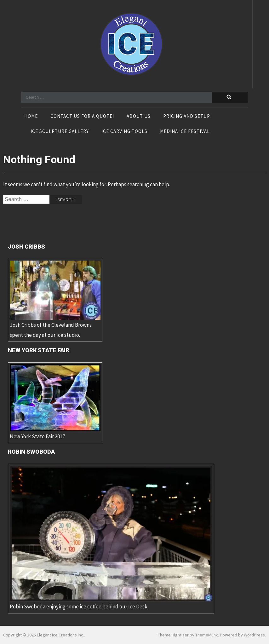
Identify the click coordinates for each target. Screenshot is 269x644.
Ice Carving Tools (124, 132)
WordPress (254, 635)
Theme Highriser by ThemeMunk (188, 635)
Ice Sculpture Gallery (60, 132)
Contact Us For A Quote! (82, 117)
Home (31, 117)
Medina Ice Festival (185, 132)
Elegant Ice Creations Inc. (60, 635)
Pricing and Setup (187, 117)
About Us (139, 117)
